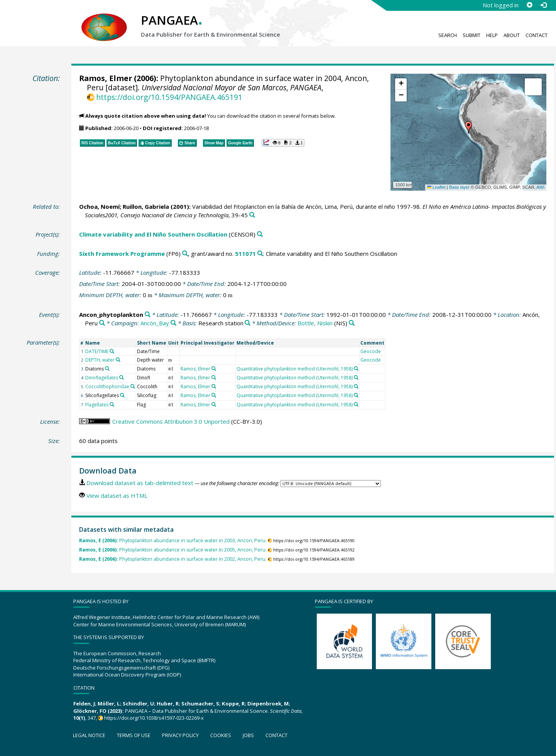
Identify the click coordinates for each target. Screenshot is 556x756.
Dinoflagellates (102, 378)
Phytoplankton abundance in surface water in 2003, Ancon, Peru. (173, 540)
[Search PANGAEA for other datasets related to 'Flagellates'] (112, 404)
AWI (540, 187)
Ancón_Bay (155, 323)
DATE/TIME (97, 351)
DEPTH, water (100, 360)
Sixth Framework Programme (122, 254)
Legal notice (89, 735)
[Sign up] (529, 5)
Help (492, 35)
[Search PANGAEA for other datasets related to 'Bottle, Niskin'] (352, 323)
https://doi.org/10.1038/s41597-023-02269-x (154, 718)
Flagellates (97, 405)
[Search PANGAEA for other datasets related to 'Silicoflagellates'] (122, 395)
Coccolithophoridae (107, 386)
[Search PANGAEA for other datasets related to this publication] (252, 215)
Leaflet (436, 187)
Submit (472, 35)
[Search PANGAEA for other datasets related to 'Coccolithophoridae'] (133, 386)
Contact (537, 35)
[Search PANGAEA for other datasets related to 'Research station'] (248, 323)
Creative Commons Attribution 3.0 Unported (171, 421)
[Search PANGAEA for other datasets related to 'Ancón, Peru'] (102, 323)
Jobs (248, 735)
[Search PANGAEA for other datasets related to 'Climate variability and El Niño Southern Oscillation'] (260, 234)
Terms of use (134, 735)
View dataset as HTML (117, 496)
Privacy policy (180, 735)
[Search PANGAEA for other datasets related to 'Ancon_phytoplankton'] (148, 315)
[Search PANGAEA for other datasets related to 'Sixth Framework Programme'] (185, 254)
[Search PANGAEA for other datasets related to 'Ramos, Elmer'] (214, 369)
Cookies (221, 735)
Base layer (459, 187)
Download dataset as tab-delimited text (140, 483)
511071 (245, 254)
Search (448, 35)
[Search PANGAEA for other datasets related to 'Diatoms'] (107, 369)
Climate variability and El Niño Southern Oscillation (153, 234)
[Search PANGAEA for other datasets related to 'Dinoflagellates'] (122, 377)
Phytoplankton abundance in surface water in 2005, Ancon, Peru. (173, 550)
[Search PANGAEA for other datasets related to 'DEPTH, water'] (118, 360)
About (512, 35)
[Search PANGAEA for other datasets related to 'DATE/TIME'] (112, 351)
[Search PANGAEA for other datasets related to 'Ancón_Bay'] (173, 323)
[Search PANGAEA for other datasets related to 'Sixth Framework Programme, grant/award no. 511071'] (260, 254)
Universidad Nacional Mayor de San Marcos (214, 87)
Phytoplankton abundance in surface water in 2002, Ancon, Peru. (173, 559)
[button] (468, 127)
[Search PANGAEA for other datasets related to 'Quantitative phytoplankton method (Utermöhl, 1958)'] (356, 369)
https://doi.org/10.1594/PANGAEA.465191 (169, 97)
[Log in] (543, 5)
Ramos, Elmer (106, 78)
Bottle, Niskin (315, 323)
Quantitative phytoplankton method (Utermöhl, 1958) (295, 369)
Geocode (371, 351)
